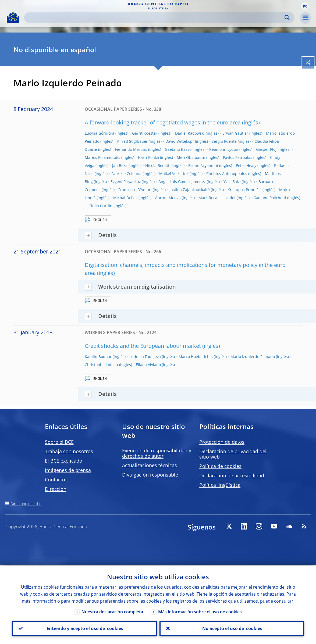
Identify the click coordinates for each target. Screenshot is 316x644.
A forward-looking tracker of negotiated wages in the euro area (163, 122)
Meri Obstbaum (191, 157)
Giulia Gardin (100, 206)
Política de (220, 466)
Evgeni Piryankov (126, 182)
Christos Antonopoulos (227, 173)
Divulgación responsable (150, 475)
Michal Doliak (125, 198)
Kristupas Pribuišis (244, 190)
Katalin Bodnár (98, 357)
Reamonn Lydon (224, 149)
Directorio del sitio (26, 504)
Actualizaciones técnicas (150, 465)
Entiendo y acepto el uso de (84, 628)
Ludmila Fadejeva (145, 357)
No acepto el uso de (232, 628)
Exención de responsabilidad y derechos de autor (157, 453)
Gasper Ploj (266, 149)
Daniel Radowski (190, 133)
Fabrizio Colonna (126, 173)
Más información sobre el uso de (200, 611)
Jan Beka (120, 165)
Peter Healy (246, 165)
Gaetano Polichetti (270, 198)
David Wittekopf (180, 141)
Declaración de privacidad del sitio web (233, 454)
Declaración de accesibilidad (232, 475)
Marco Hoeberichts (196, 357)
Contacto (55, 480)
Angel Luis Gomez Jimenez (182, 182)
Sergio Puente (224, 141)
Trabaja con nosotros (69, 451)
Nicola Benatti (158, 165)
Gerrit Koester (145, 133)
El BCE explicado (64, 461)
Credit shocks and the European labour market (143, 346)
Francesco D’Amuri (135, 190)
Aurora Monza (168, 198)
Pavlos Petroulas (238, 157)
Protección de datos (222, 442)
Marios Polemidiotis (102, 157)
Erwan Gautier (235, 133)
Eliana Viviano (148, 365)
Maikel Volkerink (174, 173)
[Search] (155, 18)
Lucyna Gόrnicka (100, 133)
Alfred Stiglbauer (132, 141)
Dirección (56, 489)
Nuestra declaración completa (112, 611)
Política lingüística (220, 485)
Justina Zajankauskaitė (190, 190)
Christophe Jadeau (101, 365)
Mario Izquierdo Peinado (253, 357)
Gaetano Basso (178, 149)
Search (287, 18)
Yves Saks (232, 182)
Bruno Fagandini (203, 165)
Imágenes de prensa (68, 470)
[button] (305, 6)
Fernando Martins (131, 149)
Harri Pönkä (148, 157)
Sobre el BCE (59, 442)
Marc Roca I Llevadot (217, 198)
